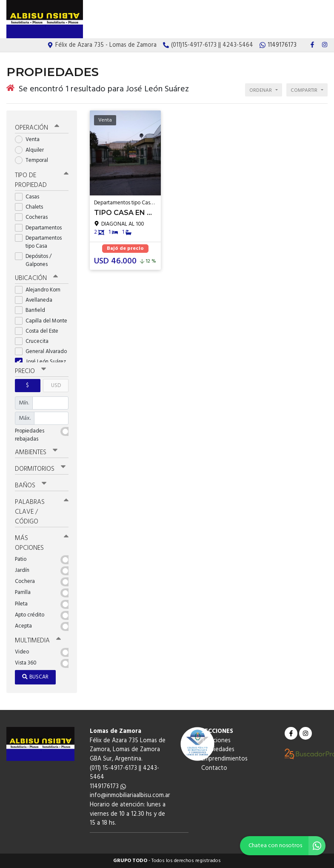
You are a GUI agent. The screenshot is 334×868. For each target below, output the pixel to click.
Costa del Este (39, 331)
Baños (31, 486)
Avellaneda (36, 300)
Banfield (33, 310)
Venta (30, 140)
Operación (37, 128)
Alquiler (32, 150)
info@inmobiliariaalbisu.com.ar (130, 796)
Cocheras (34, 217)
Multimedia (38, 641)
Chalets (32, 207)
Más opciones (42, 543)
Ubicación (36, 278)
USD (56, 386)
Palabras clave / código (42, 512)
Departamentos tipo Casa (38, 242)
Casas (30, 197)
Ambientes (36, 452)
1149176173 (108, 787)
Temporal (34, 160)
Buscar (35, 677)
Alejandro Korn (40, 290)
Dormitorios (40, 469)
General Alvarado (42, 352)
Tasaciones (198, 20)
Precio (30, 371)
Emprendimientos (275, 20)
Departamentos (41, 228)
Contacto (314, 20)
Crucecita (34, 341)
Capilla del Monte (42, 321)
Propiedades (233, 20)
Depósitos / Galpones (34, 260)
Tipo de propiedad (42, 180)
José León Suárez (42, 362)
